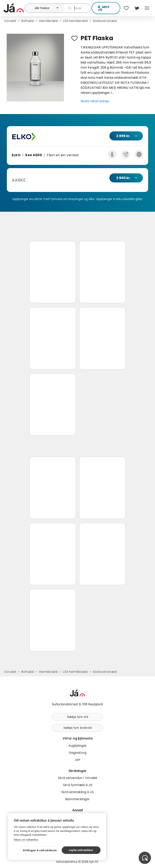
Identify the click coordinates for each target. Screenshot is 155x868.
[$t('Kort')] (137, 8)
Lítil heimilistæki (75, 21)
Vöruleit (10, 21)
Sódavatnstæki (105, 21)
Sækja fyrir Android (77, 728)
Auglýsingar (78, 746)
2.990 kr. (123, 178)
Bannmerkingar (77, 799)
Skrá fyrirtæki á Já (78, 785)
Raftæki (28, 21)
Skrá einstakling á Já (77, 792)
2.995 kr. (123, 136)
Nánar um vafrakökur (26, 840)
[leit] (77, 8)
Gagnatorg (78, 753)
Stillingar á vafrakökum (40, 850)
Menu (147, 8)
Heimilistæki (48, 21)
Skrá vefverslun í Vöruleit (78, 778)
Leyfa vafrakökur (81, 850)
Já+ (78, 760)
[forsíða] (14, 8)
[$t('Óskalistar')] (126, 8)
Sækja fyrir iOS (78, 717)
